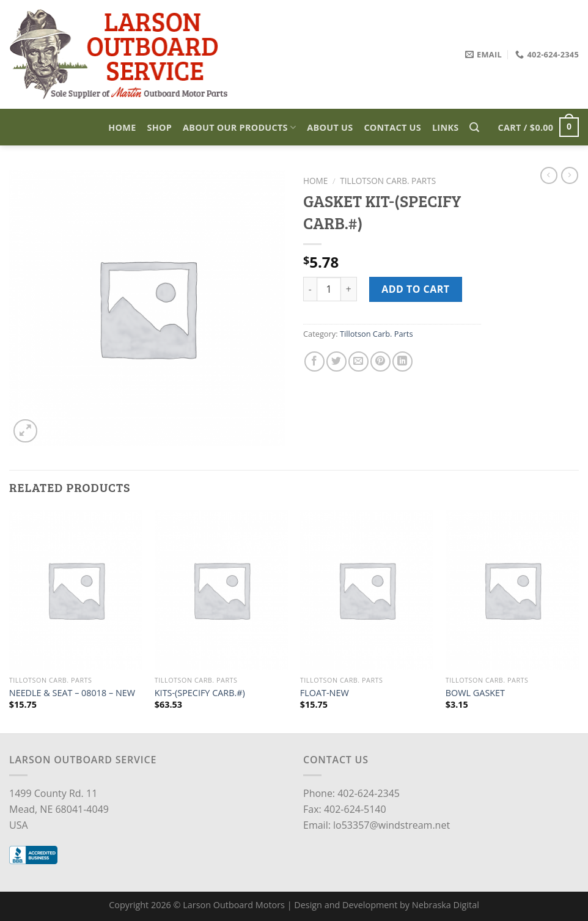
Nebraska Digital (446, 905)
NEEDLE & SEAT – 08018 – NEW (72, 693)
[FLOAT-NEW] (367, 590)
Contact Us (392, 127)
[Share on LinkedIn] (402, 361)
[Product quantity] (329, 289)
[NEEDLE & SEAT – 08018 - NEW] (76, 590)
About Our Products (239, 127)
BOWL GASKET (475, 693)
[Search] (474, 127)
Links (446, 127)
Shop (160, 127)
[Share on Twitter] (336, 361)
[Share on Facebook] (314, 361)
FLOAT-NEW (325, 693)
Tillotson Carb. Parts (388, 181)
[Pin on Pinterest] (380, 361)
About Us (330, 127)
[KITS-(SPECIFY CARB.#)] (221, 590)
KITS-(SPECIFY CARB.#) (200, 693)
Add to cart (415, 289)
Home (122, 127)
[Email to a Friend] (358, 361)
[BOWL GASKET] (512, 590)
